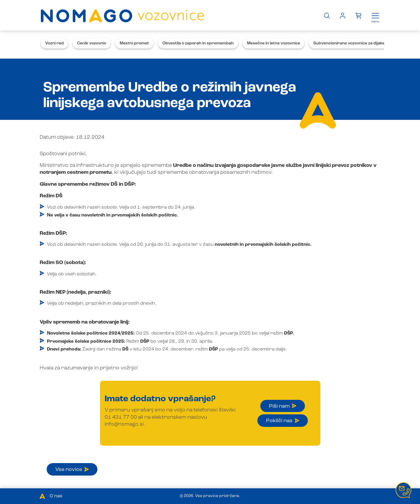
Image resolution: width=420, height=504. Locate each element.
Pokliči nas (283, 421)
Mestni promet (134, 43)
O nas (56, 496)
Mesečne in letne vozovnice (273, 43)
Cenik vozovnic (92, 43)
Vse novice (72, 469)
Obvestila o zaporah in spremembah (198, 43)
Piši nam (283, 406)
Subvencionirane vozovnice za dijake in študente (361, 43)
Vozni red (54, 43)
